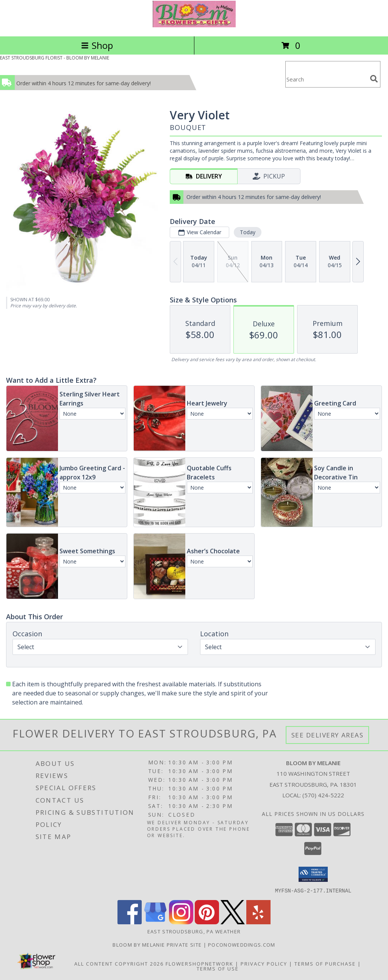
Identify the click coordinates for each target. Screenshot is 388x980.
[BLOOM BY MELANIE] (194, 25)
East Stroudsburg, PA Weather (194, 931)
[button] (313, 874)
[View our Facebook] (130, 922)
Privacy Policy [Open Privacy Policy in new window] (264, 963)
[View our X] (233, 922)
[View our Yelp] (258, 922)
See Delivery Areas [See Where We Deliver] (328, 735)
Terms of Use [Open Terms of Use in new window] (218, 968)
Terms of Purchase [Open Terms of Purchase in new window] (325, 963)
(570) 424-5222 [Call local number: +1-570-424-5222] (323, 795)
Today (248, 232)
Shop (97, 45)
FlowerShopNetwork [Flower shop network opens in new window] (199, 963)
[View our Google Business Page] (155, 922)
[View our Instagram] (181, 922)
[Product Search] (326, 79)
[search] (374, 79)
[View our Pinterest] (207, 922)
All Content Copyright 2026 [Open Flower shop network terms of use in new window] (119, 963)
